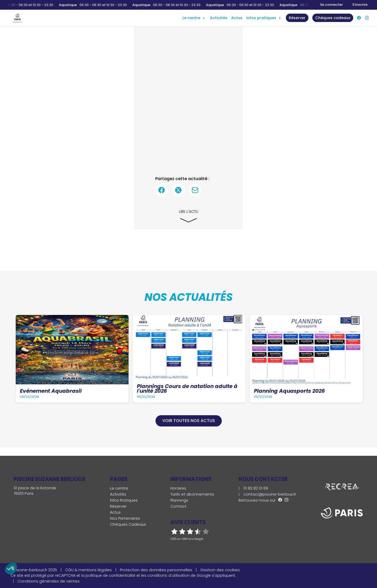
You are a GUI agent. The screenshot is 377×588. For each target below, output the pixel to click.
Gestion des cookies (220, 570)
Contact (178, 506)
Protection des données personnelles (156, 570)
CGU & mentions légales (88, 570)
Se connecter (332, 5)
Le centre (119, 488)
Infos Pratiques (261, 18)
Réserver (118, 506)
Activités (219, 18)
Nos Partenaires (125, 518)
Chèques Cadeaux (128, 524)
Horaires (178, 488)
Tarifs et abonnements (192, 494)
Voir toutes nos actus (189, 421)
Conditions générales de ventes (49, 581)
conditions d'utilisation (168, 575)
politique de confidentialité (110, 575)
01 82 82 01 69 (253, 488)
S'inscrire (360, 5)
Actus (237, 18)
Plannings (179, 500)
